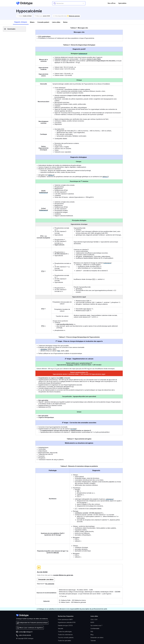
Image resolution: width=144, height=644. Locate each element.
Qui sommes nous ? (96, 625)
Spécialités (122, 3)
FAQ (92, 632)
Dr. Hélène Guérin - (72, 602)
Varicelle (61, 628)
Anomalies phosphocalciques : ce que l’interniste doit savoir (78, 594)
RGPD (92, 622)
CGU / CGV (94, 619)
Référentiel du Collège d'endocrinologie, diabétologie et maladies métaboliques (84, 592)
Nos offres (112, 3)
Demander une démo (97, 638)
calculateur (44, 349)
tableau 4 (51, 175)
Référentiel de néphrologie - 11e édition (71, 590)
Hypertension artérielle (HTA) (67, 622)
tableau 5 (105, 177)
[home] (24, 3)
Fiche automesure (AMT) (65, 619)
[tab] (21, 22)
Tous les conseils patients (66, 638)
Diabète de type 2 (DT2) (65, 625)
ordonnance (83, 54)
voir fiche (73, 429)
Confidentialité (95, 628)
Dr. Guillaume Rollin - (72, 600)
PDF (59, 351)
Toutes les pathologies (65, 632)
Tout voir (64, 596)
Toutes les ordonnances (65, 635)
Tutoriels (93, 641)
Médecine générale (74, 16)
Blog (92, 635)
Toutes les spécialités (64, 641)
